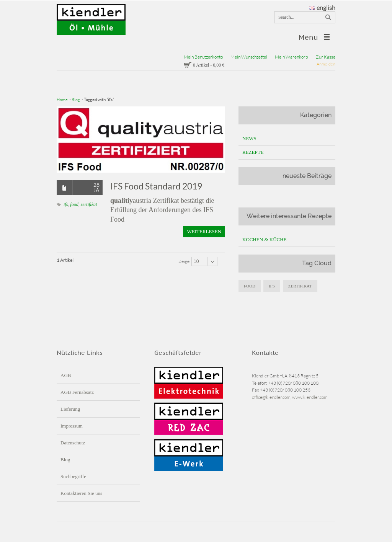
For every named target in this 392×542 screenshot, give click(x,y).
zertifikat (89, 204)
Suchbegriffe (73, 476)
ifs (66, 204)
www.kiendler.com (310, 397)
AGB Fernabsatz (77, 392)
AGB (66, 375)
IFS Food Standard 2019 (156, 186)
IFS (272, 286)
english (322, 8)
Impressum (72, 426)
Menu (308, 37)
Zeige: (185, 261)
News (249, 138)
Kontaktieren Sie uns (81, 493)
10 (196, 261)
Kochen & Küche (265, 239)
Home (62, 100)
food (74, 204)
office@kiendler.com (271, 397)
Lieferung (70, 409)
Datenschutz (73, 443)
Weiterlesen (204, 231)
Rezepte (253, 152)
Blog (76, 100)
